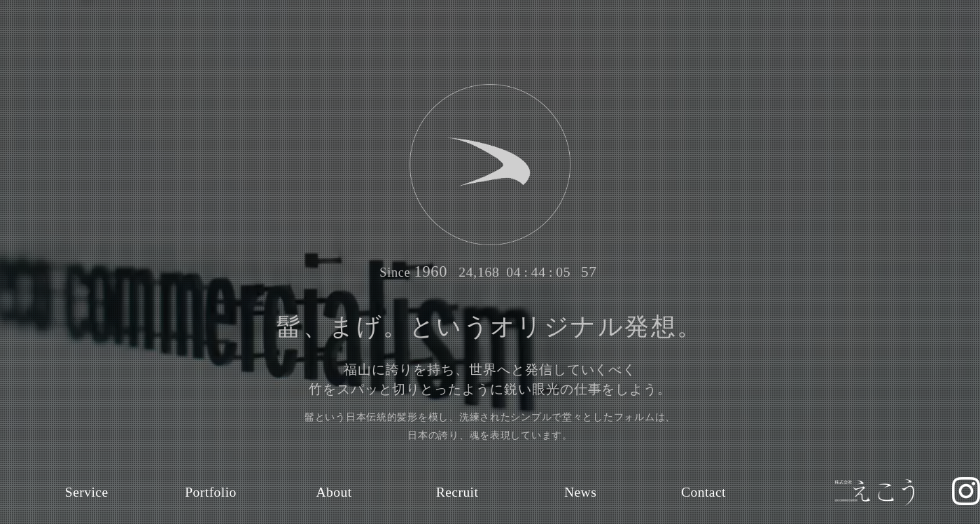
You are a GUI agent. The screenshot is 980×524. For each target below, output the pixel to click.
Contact (704, 492)
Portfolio (211, 492)
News (580, 492)
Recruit (457, 492)
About (334, 492)
